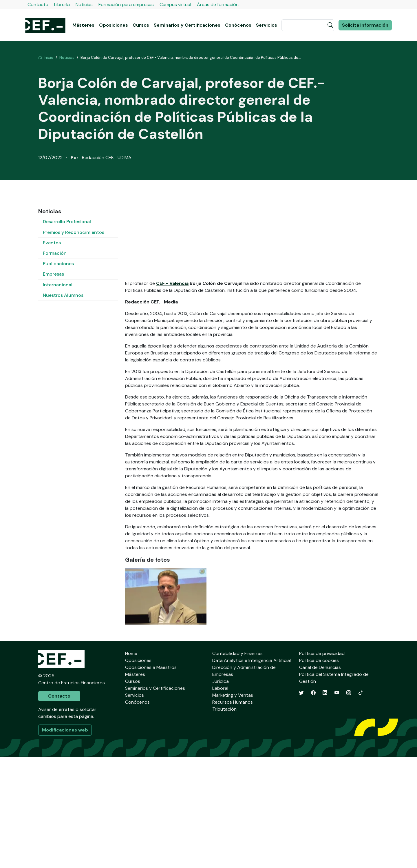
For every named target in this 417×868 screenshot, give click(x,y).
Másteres (83, 25)
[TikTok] (361, 804)
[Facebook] (313, 804)
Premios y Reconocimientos (74, 232)
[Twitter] (301, 804)
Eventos (52, 243)
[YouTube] (337, 804)
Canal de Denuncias (320, 779)
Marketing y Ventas (233, 806)
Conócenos (238, 25)
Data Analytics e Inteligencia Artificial (252, 772)
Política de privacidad (322, 765)
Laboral (220, 799)
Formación (55, 253)
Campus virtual (175, 4)
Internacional (58, 285)
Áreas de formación (218, 4)
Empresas (53, 274)
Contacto (38, 4)
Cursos (141, 25)
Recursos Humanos (233, 813)
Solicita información (365, 25)
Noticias (84, 4)
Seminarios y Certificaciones (187, 25)
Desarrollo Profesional (67, 222)
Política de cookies (319, 772)
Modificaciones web (65, 841)
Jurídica (221, 793)
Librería (62, 4)
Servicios (267, 25)
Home (131, 765)
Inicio (46, 58)
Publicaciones (58, 264)
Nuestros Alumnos (63, 295)
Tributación (224, 820)
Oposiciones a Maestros (151, 779)
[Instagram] (349, 804)
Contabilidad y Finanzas (237, 765)
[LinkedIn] (325, 804)
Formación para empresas (126, 4)
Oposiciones (114, 25)
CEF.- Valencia (172, 395)
